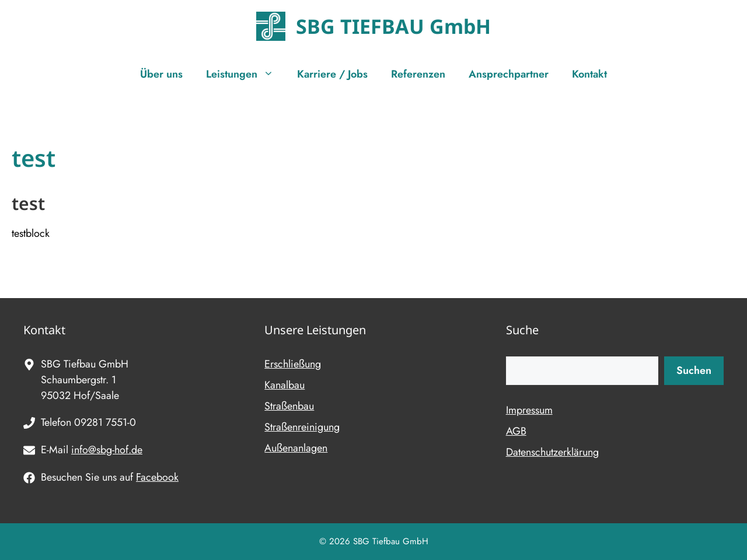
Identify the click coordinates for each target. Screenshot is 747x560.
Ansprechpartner (509, 74)
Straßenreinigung (302, 427)
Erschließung (293, 364)
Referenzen (418, 74)
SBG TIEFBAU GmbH (393, 26)
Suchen (694, 370)
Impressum (529, 410)
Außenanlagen (296, 448)
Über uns (161, 74)
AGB (516, 431)
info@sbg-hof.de (107, 450)
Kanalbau (285, 385)
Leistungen (246, 74)
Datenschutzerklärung (552, 452)
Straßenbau (289, 406)
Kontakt (589, 74)
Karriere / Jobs (332, 74)
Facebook (157, 477)
